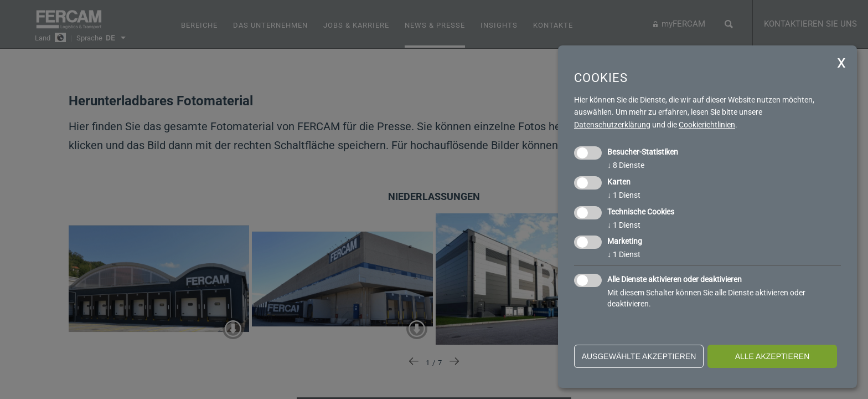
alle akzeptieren (773, 356)
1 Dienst (624, 195)
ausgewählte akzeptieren (639, 356)
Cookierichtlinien (707, 125)
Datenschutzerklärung (612, 125)
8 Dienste (626, 165)
